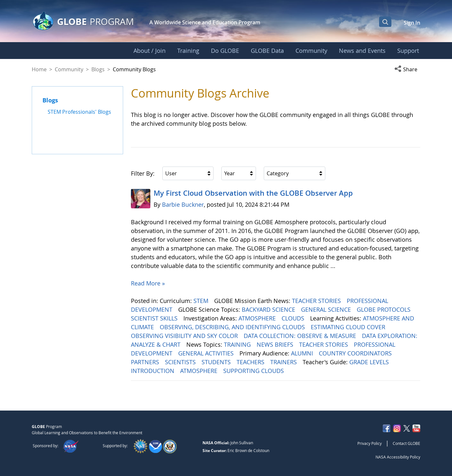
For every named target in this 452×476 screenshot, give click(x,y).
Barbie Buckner (183, 204)
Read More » (148, 283)
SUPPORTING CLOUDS (254, 371)
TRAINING (238, 344)
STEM (202, 301)
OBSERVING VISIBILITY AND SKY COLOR (185, 336)
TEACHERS (251, 362)
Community (69, 69)
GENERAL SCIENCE (327, 309)
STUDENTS (217, 362)
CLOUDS (294, 318)
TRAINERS (284, 362)
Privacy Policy (370, 443)
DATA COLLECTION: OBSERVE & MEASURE (301, 336)
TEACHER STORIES (317, 301)
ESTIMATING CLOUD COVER (349, 327)
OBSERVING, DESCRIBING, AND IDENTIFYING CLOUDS (233, 327)
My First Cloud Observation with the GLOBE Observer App (253, 193)
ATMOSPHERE (258, 318)
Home (39, 69)
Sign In (412, 23)
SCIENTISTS (181, 362)
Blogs (98, 69)
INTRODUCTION (153, 371)
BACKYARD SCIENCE (269, 309)
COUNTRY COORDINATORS (356, 353)
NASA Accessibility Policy (398, 457)
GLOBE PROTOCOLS (384, 309)
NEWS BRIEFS (276, 344)
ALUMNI (303, 353)
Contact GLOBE (406, 443)
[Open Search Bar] (385, 22)
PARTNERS (146, 362)
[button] (407, 69)
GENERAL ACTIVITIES (207, 353)
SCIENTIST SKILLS (155, 318)
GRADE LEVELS (370, 362)
